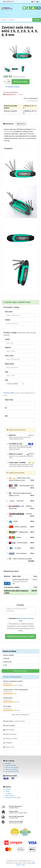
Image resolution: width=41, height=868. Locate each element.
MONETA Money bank (20, 507)
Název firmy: (9, 400)
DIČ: (7, 416)
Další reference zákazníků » (20, 715)
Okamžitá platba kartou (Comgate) (20, 487)
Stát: (7, 380)
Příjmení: (8, 347)
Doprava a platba (11, 765)
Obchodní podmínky (12, 770)
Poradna (8, 789)
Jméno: (8, 339)
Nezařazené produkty (12, 771)
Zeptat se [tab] (21, 124)
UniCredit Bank (20, 515)
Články (8, 791)
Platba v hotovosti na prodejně (20, 560)
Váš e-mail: (9, 312)
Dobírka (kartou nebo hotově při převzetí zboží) (20, 479)
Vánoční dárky (9, 730)
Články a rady (9, 747)
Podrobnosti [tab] (8, 124)
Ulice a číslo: (9, 356)
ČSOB (20, 521)
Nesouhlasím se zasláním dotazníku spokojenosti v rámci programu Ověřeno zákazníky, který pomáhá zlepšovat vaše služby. (21, 627)
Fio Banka (20, 548)
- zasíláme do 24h (14, 721)
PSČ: (7, 372)
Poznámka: (20, 605)
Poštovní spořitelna (20, 527)
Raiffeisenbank (20, 532)
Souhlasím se (20, 619)
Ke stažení (9, 793)
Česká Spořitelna (20, 553)
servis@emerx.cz (9, 1)
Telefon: (8, 320)
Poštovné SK (7, 662)
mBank (20, 537)
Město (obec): (10, 364)
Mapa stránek (10, 795)
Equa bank (20, 501)
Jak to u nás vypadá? (12, 767)
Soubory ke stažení (10, 738)
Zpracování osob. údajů (13, 797)
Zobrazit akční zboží (20, 671)
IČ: (6, 408)
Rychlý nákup (12, 87)
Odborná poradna (10, 734)
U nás (5, 665)
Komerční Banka (20, 543)
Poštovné (6, 658)
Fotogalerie (8, 743)
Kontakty (8, 763)
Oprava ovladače (9, 655)
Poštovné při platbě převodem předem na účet (20, 494)
